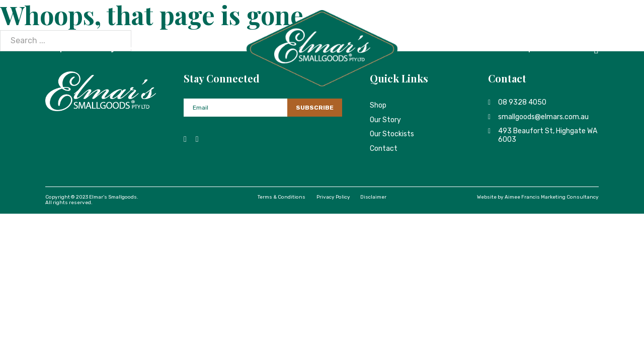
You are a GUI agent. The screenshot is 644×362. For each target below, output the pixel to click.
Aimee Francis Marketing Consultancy (552, 197)
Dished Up (514, 49)
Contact (563, 49)
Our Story (98, 49)
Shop (55, 49)
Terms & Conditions (281, 197)
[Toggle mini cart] (596, 49)
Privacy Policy (333, 197)
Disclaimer (373, 197)
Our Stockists (155, 49)
